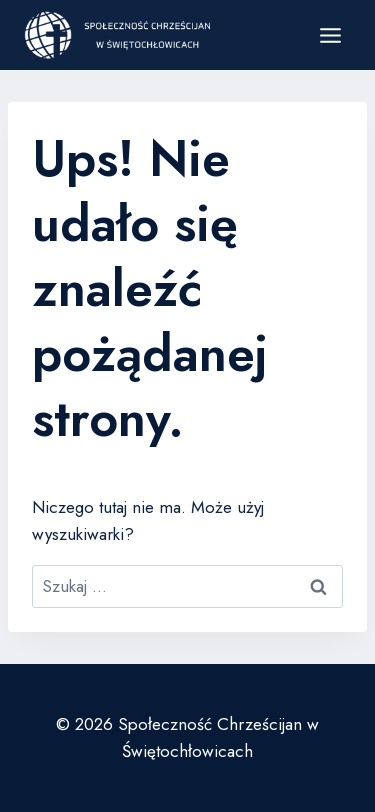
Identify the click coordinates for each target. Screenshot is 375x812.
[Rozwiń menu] (330, 35)
